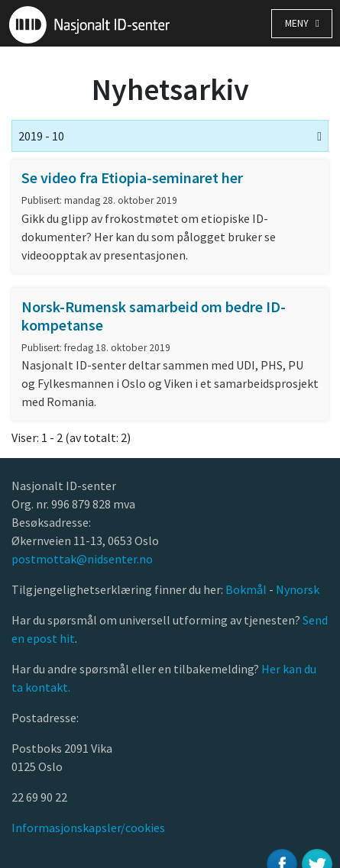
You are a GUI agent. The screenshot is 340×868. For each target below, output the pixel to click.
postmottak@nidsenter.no (82, 559)
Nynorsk (299, 589)
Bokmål (247, 589)
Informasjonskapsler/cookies (88, 828)
